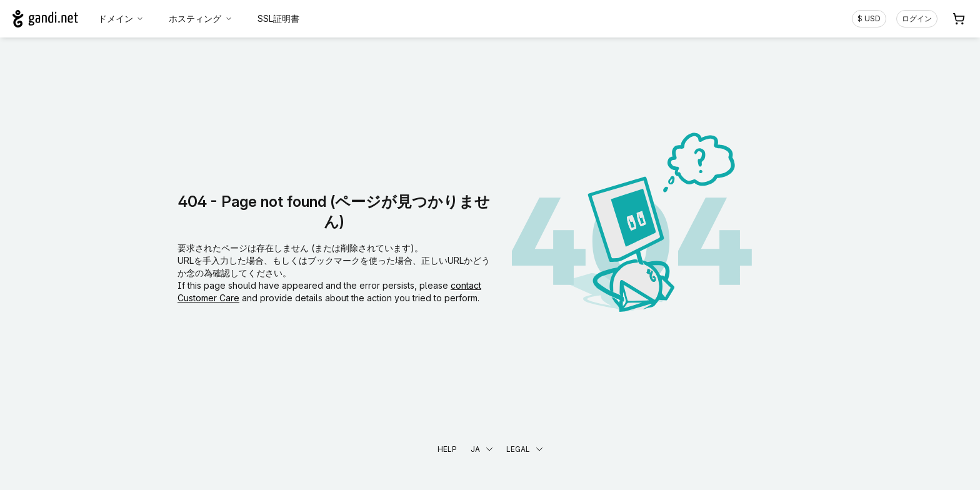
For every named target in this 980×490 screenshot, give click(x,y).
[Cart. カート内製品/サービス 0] (959, 19)
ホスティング (201, 18)
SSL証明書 (278, 18)
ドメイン (121, 18)
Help (447, 449)
